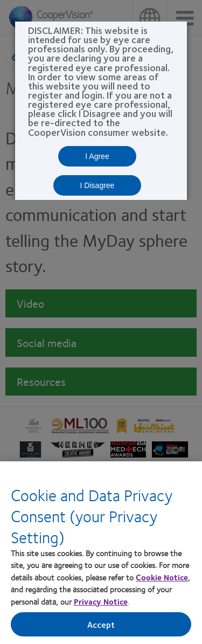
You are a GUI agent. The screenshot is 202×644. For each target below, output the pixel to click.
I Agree (97, 156)
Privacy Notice (101, 603)
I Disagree (97, 185)
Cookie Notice (162, 578)
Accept (101, 626)
